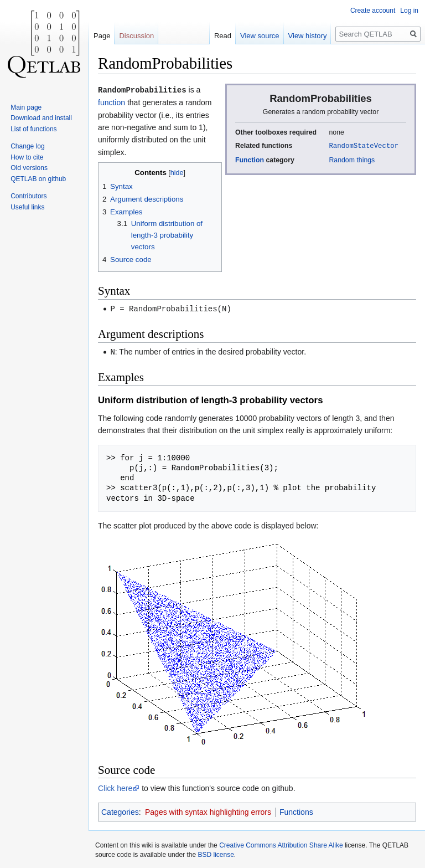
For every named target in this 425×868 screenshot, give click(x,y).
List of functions (33, 129)
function (112, 102)
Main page (26, 107)
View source (260, 36)
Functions (296, 810)
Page (102, 36)
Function (250, 160)
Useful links (27, 207)
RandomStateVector (364, 145)
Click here (115, 787)
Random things (352, 160)
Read (223, 36)
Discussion (136, 36)
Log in (409, 11)
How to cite (27, 157)
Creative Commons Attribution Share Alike (281, 844)
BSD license (216, 853)
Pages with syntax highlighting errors (208, 810)
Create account (373, 11)
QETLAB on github (38, 179)
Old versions (29, 168)
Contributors (28, 196)
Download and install (41, 118)
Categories (120, 810)
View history (308, 36)
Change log (27, 146)
